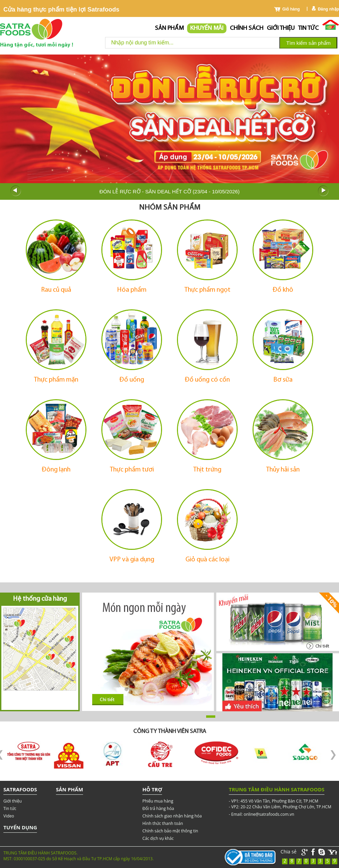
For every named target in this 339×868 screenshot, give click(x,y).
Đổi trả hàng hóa (158, 808)
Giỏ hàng (291, 9)
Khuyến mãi (207, 28)
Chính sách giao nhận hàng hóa (172, 816)
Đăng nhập (328, 9)
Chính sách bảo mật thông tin (170, 831)
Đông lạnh (56, 470)
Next (323, 191)
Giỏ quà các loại (207, 560)
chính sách (247, 28)
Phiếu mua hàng (158, 801)
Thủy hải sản (283, 470)
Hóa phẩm (132, 290)
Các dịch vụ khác (158, 838)
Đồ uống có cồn (207, 380)
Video (9, 816)
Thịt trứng (207, 470)
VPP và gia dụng (132, 560)
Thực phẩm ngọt (207, 290)
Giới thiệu (281, 28)
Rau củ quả (56, 290)
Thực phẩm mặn (56, 380)
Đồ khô (283, 290)
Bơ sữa (283, 380)
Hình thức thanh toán (163, 823)
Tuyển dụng (20, 827)
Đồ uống (132, 380)
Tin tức (308, 28)
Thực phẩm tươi (132, 470)
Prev (16, 191)
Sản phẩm (169, 28)
